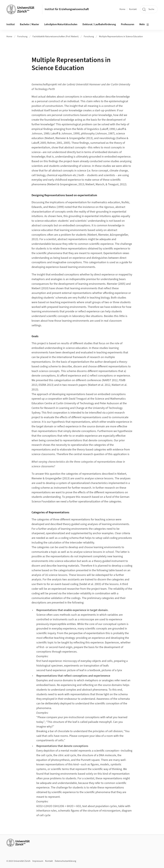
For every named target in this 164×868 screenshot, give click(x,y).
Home (122, 9)
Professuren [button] (128, 24)
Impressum (38, 861)
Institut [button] (11, 24)
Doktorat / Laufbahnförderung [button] (99, 24)
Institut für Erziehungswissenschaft (67, 9)
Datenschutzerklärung (65, 861)
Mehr (144, 25)
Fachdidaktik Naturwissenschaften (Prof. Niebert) (56, 37)
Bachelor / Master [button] (29, 24)
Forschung (22, 37)
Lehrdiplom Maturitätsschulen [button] (61, 24)
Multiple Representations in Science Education (121, 37)
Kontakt (133, 9)
